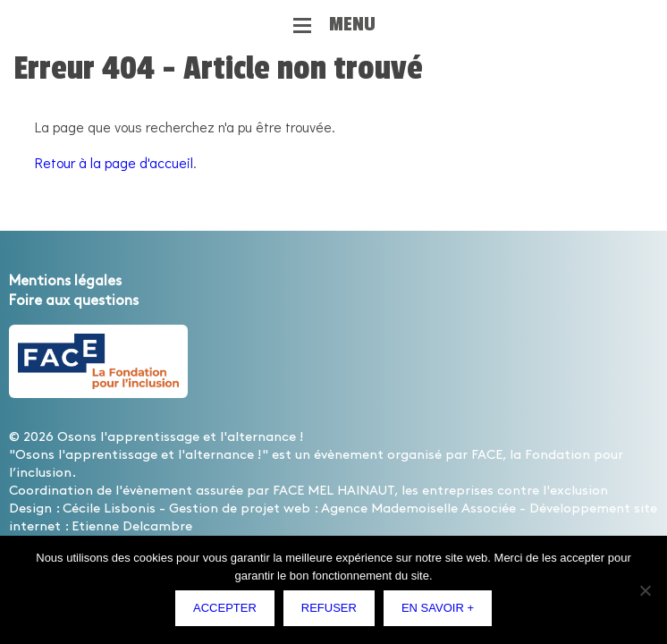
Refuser (329, 608)
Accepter (225, 608)
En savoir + (438, 608)
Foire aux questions (74, 301)
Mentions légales (65, 281)
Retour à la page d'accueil (114, 162)
